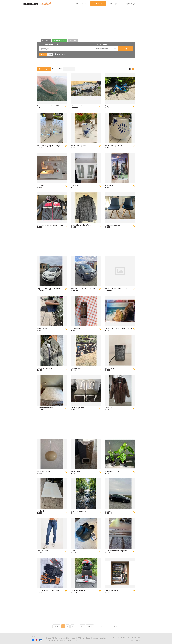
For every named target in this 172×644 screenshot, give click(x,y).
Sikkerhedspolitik (71, 638)
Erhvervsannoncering (98, 638)
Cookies (63, 640)
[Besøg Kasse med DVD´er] (120, 573)
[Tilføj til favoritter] (66, 107)
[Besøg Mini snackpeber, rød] (120, 454)
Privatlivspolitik (72, 640)
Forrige (56, 626)
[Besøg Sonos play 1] (120, 351)
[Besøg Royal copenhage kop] (86, 128)
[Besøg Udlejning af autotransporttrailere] (86, 88)
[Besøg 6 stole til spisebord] (86, 390)
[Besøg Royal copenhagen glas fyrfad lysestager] (52, 128)
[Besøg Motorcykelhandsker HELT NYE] (52, 573)
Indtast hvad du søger (50, 45)
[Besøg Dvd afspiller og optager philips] (120, 533)
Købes (50, 54)
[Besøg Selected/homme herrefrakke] (86, 208)
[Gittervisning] (133, 69)
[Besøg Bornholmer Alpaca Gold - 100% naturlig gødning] (52, 88)
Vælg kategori (101, 45)
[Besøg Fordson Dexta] (86, 351)
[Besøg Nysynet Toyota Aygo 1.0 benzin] (52, 271)
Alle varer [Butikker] (46, 40)
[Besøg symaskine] (52, 168)
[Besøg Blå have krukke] (52, 311)
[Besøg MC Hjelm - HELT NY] (86, 573)
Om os (48, 638)
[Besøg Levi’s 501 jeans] (52, 533)
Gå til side (102, 626)
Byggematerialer (60, 40)
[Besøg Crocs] (86, 533)
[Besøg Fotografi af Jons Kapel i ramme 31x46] (120, 311)
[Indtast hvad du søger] (66, 49)
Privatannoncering (58, 638)
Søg (125, 49)
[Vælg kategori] (105, 49)
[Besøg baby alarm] (120, 168)
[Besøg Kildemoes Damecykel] (86, 494)
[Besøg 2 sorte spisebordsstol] (120, 208)
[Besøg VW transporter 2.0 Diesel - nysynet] (86, 271)
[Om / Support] (116, 4)
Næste (90, 626)
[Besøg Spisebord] (52, 494)
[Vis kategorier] (44, 69)
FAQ (80, 638)
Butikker (73, 40)
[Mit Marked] (81, 4)
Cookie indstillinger (53, 640)
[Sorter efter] (69, 69)
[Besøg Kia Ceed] (120, 494)
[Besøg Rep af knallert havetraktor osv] (120, 271)
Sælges (43, 54)
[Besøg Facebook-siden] (33, 640)
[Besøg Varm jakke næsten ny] (52, 351)
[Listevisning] (130, 69)
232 (82, 626)
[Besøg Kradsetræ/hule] (86, 454)
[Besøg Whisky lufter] (86, 311)
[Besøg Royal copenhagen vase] (120, 128)
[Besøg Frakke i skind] (120, 390)
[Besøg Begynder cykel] (120, 88)
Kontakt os (86, 638)
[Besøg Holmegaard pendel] (52, 454)
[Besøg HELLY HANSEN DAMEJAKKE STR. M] (52, 208)
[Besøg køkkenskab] (86, 168)
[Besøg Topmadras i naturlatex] (52, 390)
